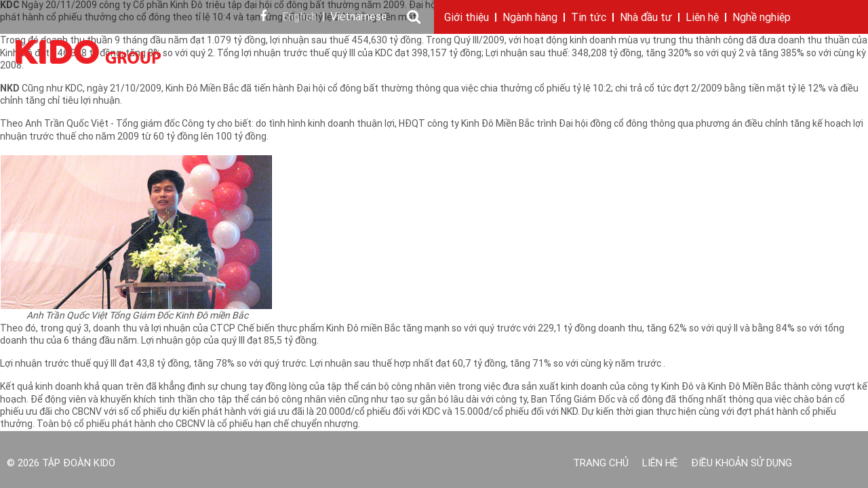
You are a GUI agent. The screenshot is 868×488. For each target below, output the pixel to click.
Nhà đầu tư (646, 18)
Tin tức (589, 18)
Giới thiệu (467, 18)
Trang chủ (601, 464)
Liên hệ (702, 18)
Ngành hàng (530, 18)
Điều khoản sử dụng (742, 464)
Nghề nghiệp (762, 18)
